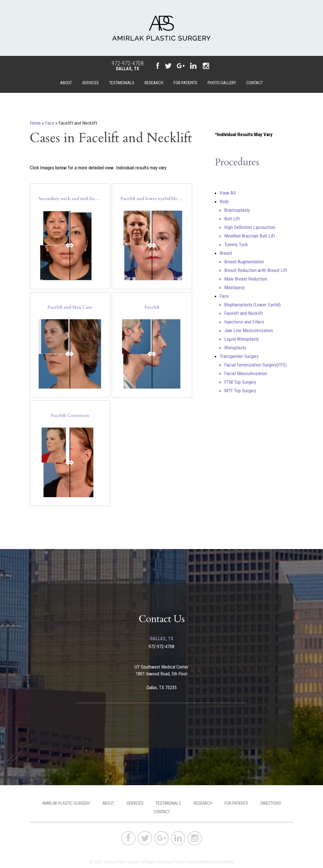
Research (154, 83)
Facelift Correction (70, 416)
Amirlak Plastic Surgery (66, 803)
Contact (255, 83)
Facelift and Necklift (244, 313)
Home (35, 123)
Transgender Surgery (239, 356)
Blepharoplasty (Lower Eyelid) (252, 305)
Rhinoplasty (235, 348)
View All (228, 193)
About (66, 83)
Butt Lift (232, 219)
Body (224, 201)
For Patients (185, 83)
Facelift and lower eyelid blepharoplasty (161, 199)
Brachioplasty (237, 210)
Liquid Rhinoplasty (242, 339)
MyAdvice (227, 862)
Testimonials (122, 83)
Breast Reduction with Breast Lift (256, 270)
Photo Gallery (222, 83)
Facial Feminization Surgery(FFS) (255, 365)
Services (90, 83)
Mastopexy (235, 287)
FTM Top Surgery (240, 382)
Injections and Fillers (244, 322)
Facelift (152, 307)
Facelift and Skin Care (70, 307)
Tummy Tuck (236, 244)
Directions (271, 803)
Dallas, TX (128, 69)
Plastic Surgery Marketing (194, 862)
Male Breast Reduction (246, 279)
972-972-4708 (128, 63)
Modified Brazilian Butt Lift (250, 236)
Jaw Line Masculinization (249, 330)
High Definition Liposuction (250, 227)
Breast (226, 253)
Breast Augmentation (244, 262)
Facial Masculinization (246, 373)
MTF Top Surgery (240, 391)
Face (50, 123)
